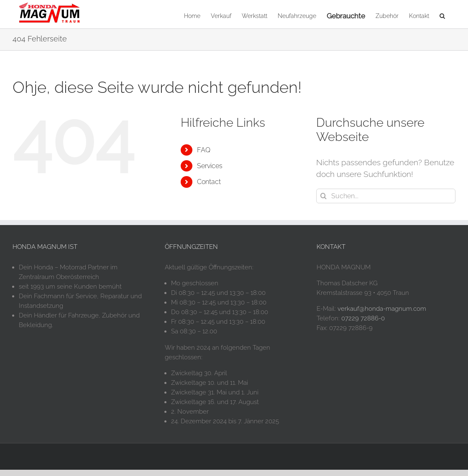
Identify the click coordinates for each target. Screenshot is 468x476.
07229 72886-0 (363, 318)
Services (210, 166)
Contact (209, 182)
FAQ (204, 150)
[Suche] (324, 196)
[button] (442, 15)
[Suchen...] (386, 196)
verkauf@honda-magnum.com (382, 309)
